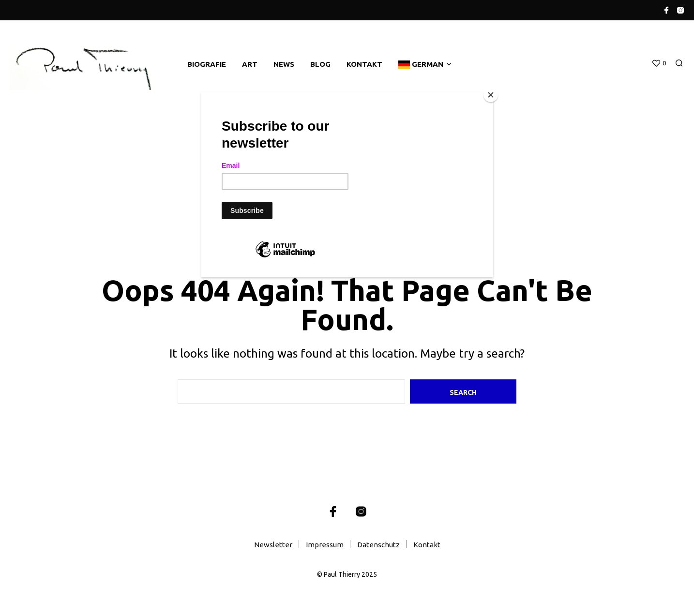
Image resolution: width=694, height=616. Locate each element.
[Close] (491, 95)
